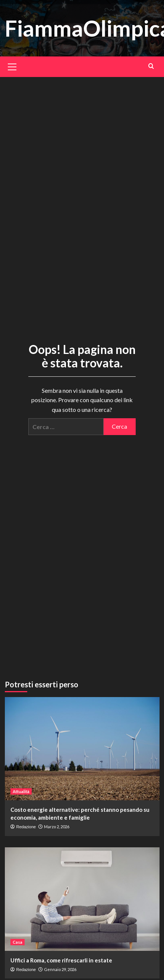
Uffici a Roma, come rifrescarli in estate (61, 960)
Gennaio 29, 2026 (60, 969)
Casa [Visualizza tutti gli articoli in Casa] (18, 942)
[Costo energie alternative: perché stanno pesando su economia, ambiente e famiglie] (82, 748)
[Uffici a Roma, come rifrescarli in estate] (82, 899)
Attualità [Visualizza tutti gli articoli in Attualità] (21, 791)
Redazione (26, 827)
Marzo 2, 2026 (57, 827)
